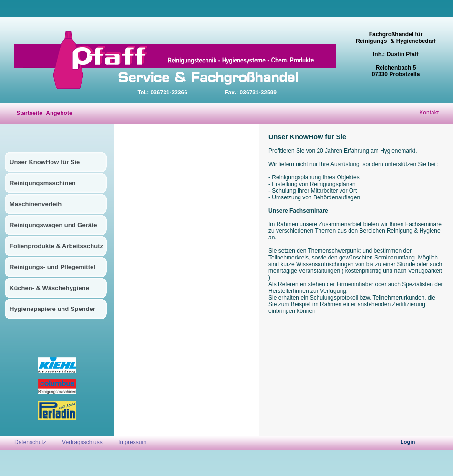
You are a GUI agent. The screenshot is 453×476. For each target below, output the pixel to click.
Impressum (132, 442)
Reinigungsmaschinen (43, 183)
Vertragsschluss (82, 442)
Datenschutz (31, 442)
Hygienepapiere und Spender (52, 309)
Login (408, 442)
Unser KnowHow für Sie (45, 162)
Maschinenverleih (36, 204)
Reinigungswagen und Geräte (53, 225)
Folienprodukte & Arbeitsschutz (56, 246)
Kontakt (429, 113)
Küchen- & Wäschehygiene (49, 288)
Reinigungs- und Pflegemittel (52, 267)
